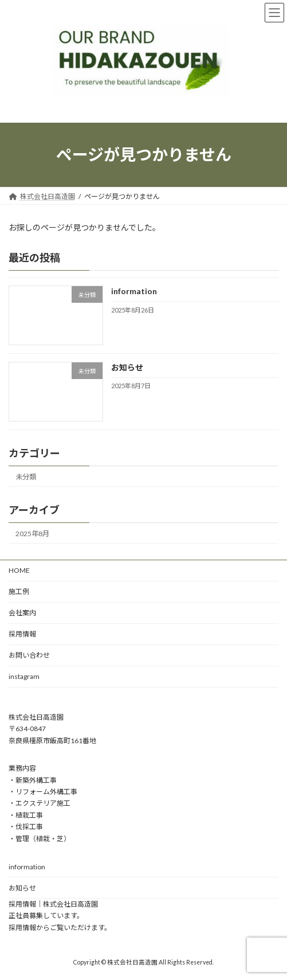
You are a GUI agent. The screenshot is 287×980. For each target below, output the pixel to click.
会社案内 (22, 613)
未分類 (26, 476)
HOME (19, 570)
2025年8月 (32, 534)
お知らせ (127, 367)
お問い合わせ (29, 655)
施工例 (19, 591)
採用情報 (22, 634)
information (134, 291)
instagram (24, 676)
